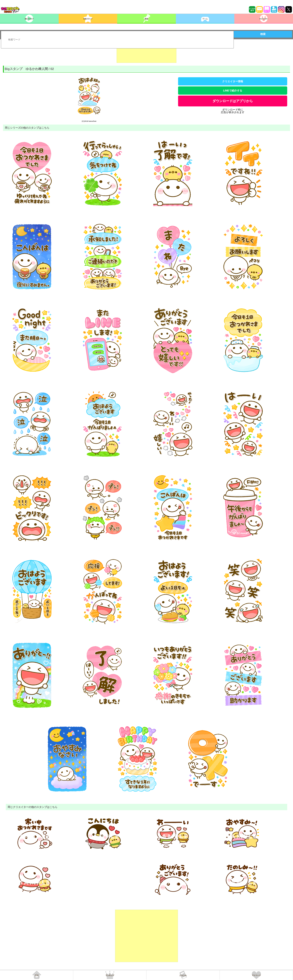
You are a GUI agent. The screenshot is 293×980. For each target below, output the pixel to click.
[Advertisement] (146, 53)
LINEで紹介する (233, 91)
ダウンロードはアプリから (233, 101)
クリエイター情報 (233, 81)
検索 (263, 34)
